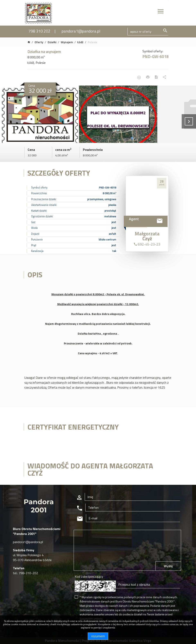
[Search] (148, 32)
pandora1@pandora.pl (81, 31)
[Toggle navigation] (161, 12)
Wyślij (168, 566)
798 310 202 (39, 31)
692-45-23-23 (147, 244)
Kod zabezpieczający (89, 576)
